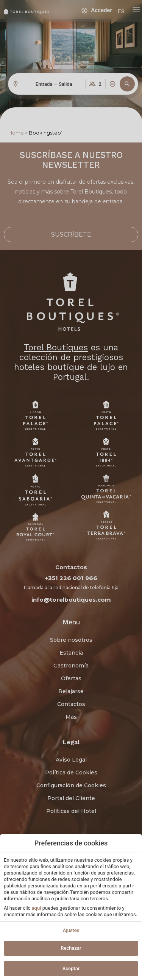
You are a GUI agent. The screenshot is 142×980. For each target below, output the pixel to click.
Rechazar (71, 948)
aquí (37, 908)
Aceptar (71, 968)
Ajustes (71, 930)
